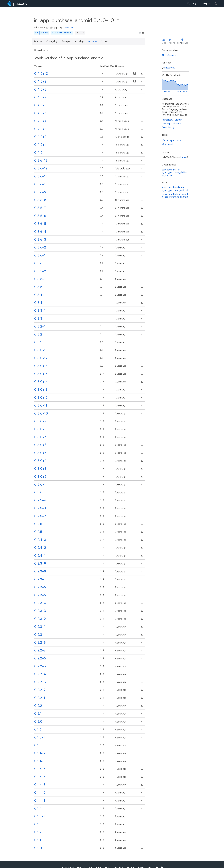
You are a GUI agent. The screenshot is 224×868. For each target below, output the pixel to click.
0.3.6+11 (41, 176)
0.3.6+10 (41, 184)
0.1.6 (38, 729)
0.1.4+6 (40, 761)
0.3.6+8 (40, 200)
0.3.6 (38, 263)
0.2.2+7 (40, 650)
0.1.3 (38, 824)
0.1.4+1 (40, 801)
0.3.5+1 (40, 279)
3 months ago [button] (51, 28)
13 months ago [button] (122, 137)
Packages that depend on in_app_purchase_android (175, 189)
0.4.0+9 (40, 81)
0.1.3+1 (40, 816)
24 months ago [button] (122, 224)
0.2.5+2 (40, 516)
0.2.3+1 (40, 627)
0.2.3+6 (40, 587)
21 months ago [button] (122, 176)
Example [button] (66, 42)
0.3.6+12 (41, 168)
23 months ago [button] (122, 200)
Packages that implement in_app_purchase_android (175, 195)
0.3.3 (38, 319)
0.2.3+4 (40, 603)
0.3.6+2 (40, 247)
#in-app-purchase (172, 141)
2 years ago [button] (121, 247)
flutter (176, 170)
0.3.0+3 (40, 469)
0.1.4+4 (40, 777)
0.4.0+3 (40, 129)
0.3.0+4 (40, 461)
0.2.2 (38, 706)
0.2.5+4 (40, 500)
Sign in (196, 4)
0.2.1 (38, 714)
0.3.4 (38, 303)
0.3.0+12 (41, 398)
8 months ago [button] (122, 89)
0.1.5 (38, 745)
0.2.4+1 (40, 556)
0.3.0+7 (40, 437)
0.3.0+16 (41, 366)
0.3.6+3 (40, 240)
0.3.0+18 (41, 350)
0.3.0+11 (41, 405)
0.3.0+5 (40, 453)
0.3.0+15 (41, 374)
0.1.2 (38, 832)
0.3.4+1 (40, 295)
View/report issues (171, 124)
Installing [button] (79, 42)
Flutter (44, 33)
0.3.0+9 (40, 421)
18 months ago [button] (122, 153)
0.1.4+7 (40, 753)
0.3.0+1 (40, 484)
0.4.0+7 (40, 97)
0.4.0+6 (40, 105)
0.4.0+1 (40, 145)
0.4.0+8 (40, 89)
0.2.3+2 (40, 619)
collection (167, 170)
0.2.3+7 (40, 579)
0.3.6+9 (40, 192)
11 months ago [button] (122, 121)
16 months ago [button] (122, 145)
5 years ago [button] (121, 793)
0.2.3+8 (40, 571)
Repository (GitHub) (172, 120)
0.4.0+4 (40, 121)
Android (68, 33)
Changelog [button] (52, 42)
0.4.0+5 (40, 113)
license (184, 157)
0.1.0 (38, 848)
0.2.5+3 (40, 508)
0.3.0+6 (40, 445)
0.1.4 (38, 808)
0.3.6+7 (40, 208)
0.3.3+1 (40, 311)
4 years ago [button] (121, 627)
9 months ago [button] (122, 105)
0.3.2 (38, 334)
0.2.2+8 (40, 642)
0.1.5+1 (40, 737)
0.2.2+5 (40, 666)
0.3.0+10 (41, 413)
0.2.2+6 (40, 658)
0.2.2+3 (40, 682)
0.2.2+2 (40, 690)
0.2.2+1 (40, 698)
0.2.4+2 (40, 548)
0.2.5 (38, 532)
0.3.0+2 (40, 477)
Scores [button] (105, 42)
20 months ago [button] (122, 168)
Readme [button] (38, 42)
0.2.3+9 (40, 563)
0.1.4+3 (40, 785)
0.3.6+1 (40, 255)
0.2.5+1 (40, 524)
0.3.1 (38, 342)
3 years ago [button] (121, 413)
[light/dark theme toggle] (216, 4)
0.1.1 (38, 840)
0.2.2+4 (40, 674)
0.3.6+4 (40, 232)
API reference (169, 55)
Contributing (168, 128)
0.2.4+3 (40, 540)
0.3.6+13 (41, 160)
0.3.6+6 (40, 216)
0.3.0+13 (41, 390)
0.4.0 (38, 153)
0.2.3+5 (40, 595)
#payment (168, 144)
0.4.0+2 (40, 137)
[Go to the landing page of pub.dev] (17, 4)
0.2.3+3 (40, 611)
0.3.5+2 (40, 271)
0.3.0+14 (41, 382)
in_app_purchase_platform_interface (175, 174)
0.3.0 (38, 492)
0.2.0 (38, 722)
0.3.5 (38, 287)
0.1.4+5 (40, 769)
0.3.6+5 (40, 224)
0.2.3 (38, 635)
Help (205, 3)
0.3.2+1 (40, 326)
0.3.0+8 (40, 429)
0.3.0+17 (41, 358)
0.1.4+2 (40, 793)
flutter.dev (67, 28)
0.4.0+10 (41, 74)
